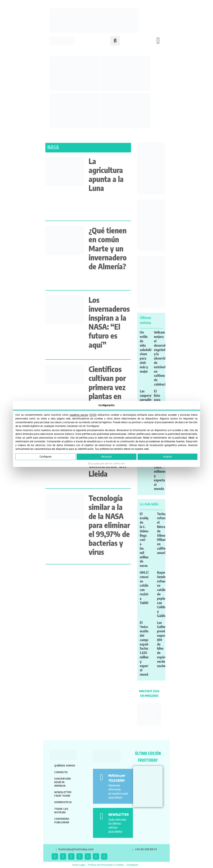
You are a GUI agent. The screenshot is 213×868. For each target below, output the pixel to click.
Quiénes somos (65, 765)
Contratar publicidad (62, 820)
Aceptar (167, 457)
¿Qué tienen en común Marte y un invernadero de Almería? (108, 248)
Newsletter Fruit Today (63, 794)
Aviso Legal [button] (79, 865)
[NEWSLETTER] (101, 816)
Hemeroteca (63, 802)
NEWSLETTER (119, 815)
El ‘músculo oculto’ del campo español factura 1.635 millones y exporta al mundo (146, 649)
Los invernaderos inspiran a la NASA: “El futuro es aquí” (109, 322)
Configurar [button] (132, 865)
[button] (115, 41)
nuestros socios (79, 415)
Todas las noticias (61, 811)
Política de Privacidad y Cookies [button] (106, 865)
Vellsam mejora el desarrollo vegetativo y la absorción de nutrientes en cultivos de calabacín (162, 358)
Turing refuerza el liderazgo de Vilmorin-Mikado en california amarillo (164, 533)
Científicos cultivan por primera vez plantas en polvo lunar (107, 387)
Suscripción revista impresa (63, 782)
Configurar (46, 457)
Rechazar (106, 457)
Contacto (61, 772)
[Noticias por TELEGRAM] (101, 777)
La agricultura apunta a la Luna (106, 175)
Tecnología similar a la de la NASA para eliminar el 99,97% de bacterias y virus (109, 525)
